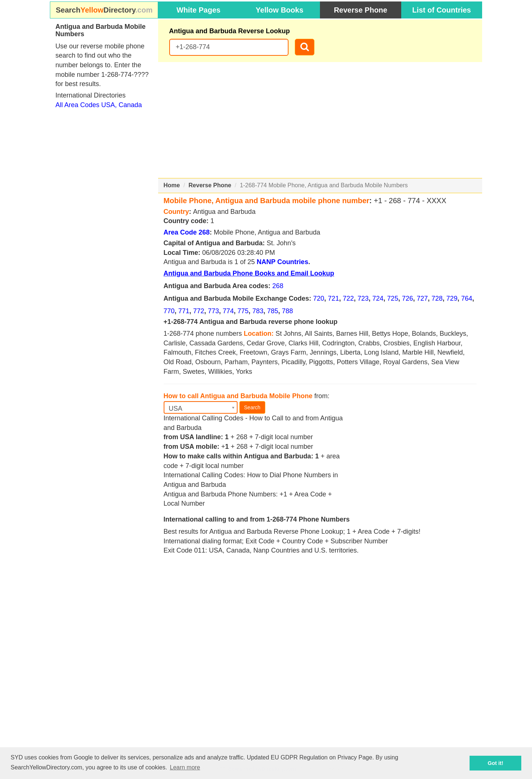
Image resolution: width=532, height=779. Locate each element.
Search (252, 407)
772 (199, 311)
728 (437, 298)
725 (393, 298)
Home (172, 185)
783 (258, 311)
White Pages (199, 10)
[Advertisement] (320, 120)
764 (467, 298)
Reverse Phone (361, 10)
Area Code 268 (187, 232)
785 (273, 311)
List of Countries (442, 10)
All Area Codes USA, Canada (99, 105)
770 (169, 311)
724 (378, 298)
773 (214, 311)
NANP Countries (283, 262)
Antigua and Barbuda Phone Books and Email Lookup (249, 273)
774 (228, 311)
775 (243, 311)
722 (348, 298)
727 (422, 298)
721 (334, 298)
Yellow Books (279, 10)
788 (287, 311)
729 (452, 298)
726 (407, 298)
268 (278, 286)
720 (319, 298)
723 (363, 298)
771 (184, 311)
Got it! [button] (495, 763)
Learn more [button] (185, 767)
